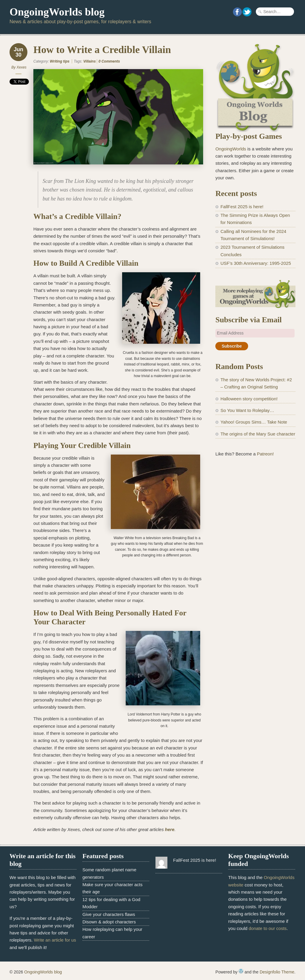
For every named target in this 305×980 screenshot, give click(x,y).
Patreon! (265, 454)
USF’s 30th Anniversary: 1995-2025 (256, 263)
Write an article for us (55, 940)
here (170, 829)
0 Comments (109, 61)
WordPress (241, 971)
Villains (90, 61)
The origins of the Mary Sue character (258, 434)
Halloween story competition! (249, 399)
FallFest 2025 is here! (242, 207)
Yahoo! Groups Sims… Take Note (254, 422)
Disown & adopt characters (109, 922)
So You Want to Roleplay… (247, 410)
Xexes (21, 67)
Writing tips (60, 61)
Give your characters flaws (109, 914)
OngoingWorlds (231, 149)
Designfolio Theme (277, 972)
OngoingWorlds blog (57, 12)
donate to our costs (268, 928)
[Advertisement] (255, 508)
